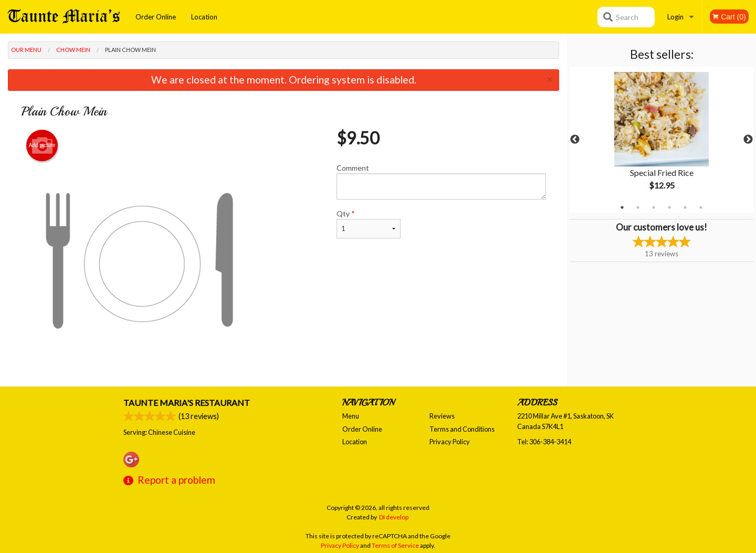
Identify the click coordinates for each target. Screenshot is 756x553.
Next (748, 140)
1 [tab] (622, 207)
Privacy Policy (450, 442)
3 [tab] (654, 207)
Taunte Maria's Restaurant (187, 403)
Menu (351, 416)
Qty (369, 224)
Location (204, 17)
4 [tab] (669, 207)
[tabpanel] (661, 140)
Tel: (544, 442)
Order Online (156, 17)
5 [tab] (685, 207)
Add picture (42, 145)
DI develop (394, 517)
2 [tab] (638, 207)
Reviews (442, 416)
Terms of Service (395, 545)
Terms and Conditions (462, 429)
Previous (575, 140)
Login (675, 17)
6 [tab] (701, 207)
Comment (441, 181)
